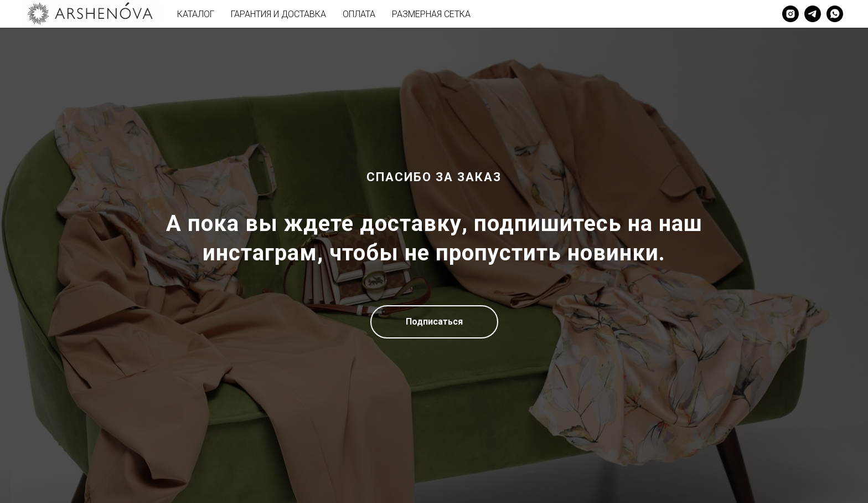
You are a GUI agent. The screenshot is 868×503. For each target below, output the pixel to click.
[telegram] (813, 14)
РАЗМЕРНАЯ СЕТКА (431, 14)
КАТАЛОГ (196, 14)
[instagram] (790, 14)
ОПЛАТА (359, 14)
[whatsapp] (835, 14)
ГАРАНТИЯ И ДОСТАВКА (278, 14)
